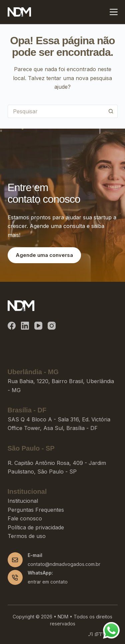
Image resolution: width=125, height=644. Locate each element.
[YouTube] (38, 326)
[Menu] (114, 12)
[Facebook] (12, 326)
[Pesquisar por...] (56, 111)
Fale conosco (25, 518)
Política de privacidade (36, 527)
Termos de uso (27, 536)
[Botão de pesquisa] (111, 111)
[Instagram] (52, 326)
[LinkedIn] (25, 326)
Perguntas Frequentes (36, 510)
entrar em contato (48, 582)
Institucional (23, 501)
